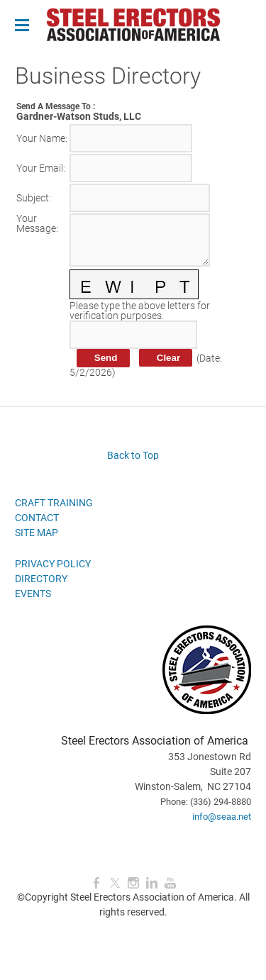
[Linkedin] (152, 883)
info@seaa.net (222, 817)
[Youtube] (170, 883)
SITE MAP (37, 533)
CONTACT (37, 518)
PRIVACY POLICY (53, 564)
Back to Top (133, 455)
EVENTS (33, 594)
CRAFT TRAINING (54, 503)
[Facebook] (96, 883)
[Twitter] (115, 883)
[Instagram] (133, 883)
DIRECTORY (41, 579)
